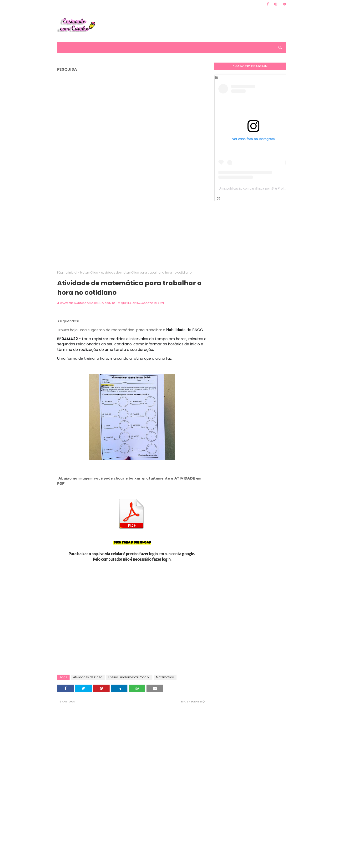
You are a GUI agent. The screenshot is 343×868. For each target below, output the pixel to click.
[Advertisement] (199, 25)
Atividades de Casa (88, 677)
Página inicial (67, 272)
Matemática (89, 272)
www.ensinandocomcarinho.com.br (88, 303)
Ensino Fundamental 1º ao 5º (129, 677)
